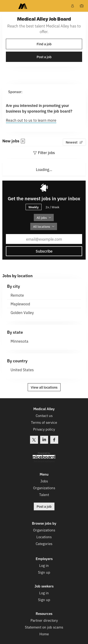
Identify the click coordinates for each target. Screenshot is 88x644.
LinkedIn (44, 440)
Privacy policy (44, 429)
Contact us (44, 416)
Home (44, 634)
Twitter (34, 440)
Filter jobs (46, 152)
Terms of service (44, 422)
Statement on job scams (44, 627)
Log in (44, 565)
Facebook (54, 440)
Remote (17, 295)
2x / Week (52, 207)
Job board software (44, 461)
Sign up (44, 572)
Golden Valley (22, 312)
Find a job (44, 44)
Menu (6, 6)
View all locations (44, 387)
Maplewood (20, 304)
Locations (44, 536)
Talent (44, 494)
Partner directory (44, 620)
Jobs (44, 481)
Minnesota (19, 341)
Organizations (44, 487)
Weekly (34, 207)
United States (22, 370)
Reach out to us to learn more (31, 120)
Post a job (44, 57)
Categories (44, 543)
